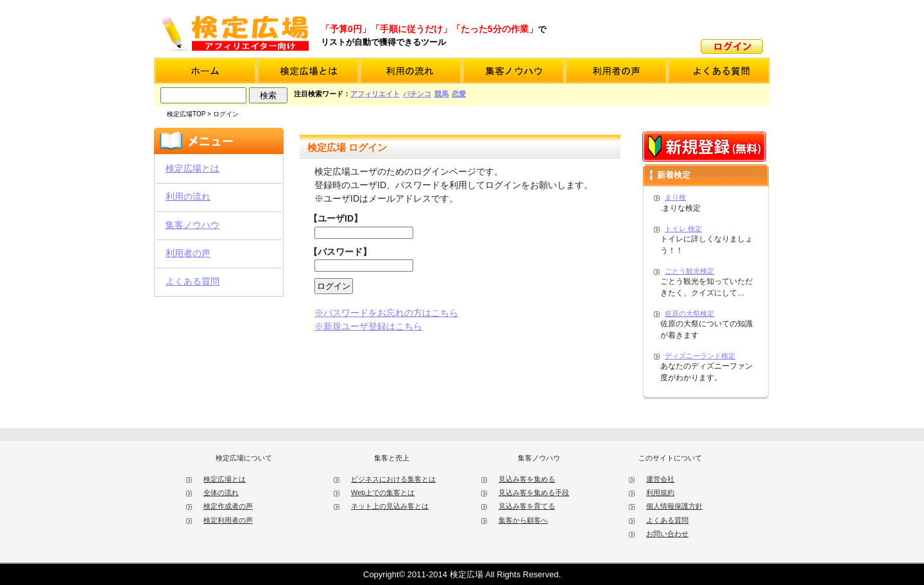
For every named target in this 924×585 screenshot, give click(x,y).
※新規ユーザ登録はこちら (368, 326)
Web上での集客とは (383, 493)
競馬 (441, 94)
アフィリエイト (375, 94)
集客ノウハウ (193, 225)
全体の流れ (221, 493)
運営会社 (660, 479)
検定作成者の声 (228, 506)
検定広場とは (193, 168)
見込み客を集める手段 (534, 493)
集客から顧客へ (523, 520)
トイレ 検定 (683, 229)
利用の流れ (188, 196)
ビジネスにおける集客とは (393, 479)
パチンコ (417, 94)
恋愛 (459, 94)
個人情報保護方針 (674, 506)
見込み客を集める (527, 479)
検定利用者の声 (228, 520)
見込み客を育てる (527, 506)
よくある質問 (193, 281)
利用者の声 (188, 253)
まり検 (675, 197)
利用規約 (660, 493)
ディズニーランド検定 (700, 356)
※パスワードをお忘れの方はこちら (386, 313)
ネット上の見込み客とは (390, 506)
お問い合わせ (667, 534)
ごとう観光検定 (689, 271)
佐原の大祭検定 (689, 313)
